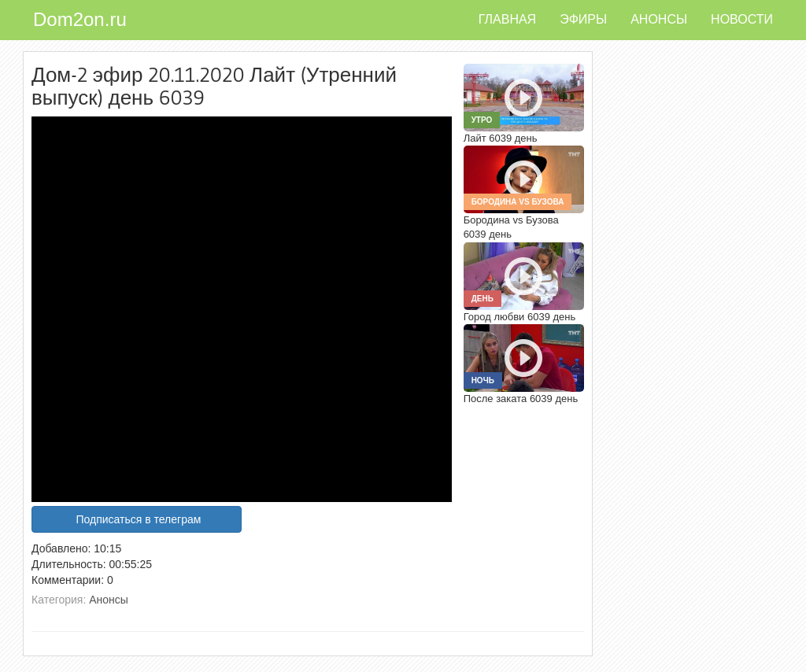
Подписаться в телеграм (138, 519)
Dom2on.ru (80, 19)
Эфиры (583, 19)
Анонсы (659, 19)
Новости (742, 19)
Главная (507, 19)
